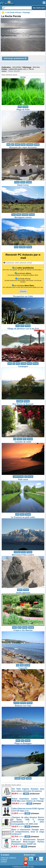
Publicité (4, 860)
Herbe (23, 77)
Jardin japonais (23, 593)
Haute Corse (23, 185)
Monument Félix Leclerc (23, 555)
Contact (4, 862)
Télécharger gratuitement (15, 58)
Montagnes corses (23, 217)
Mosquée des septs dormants (23, 147)
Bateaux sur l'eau (23, 706)
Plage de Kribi (23, 110)
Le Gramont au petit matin (23, 517)
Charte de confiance (8, 858)
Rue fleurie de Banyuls (23, 404)
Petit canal (23, 479)
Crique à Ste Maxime (23, 630)
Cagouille (23, 668)
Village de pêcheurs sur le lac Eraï (23, 329)
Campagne (23, 366)
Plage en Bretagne (23, 743)
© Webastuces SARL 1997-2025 (23, 867)
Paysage (25, 107)
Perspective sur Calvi (23, 296)
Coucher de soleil (23, 442)
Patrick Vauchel (14, 71)
